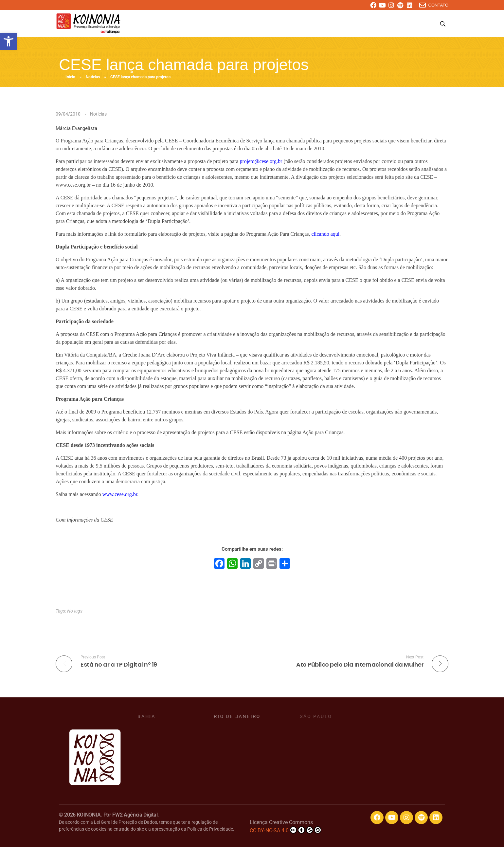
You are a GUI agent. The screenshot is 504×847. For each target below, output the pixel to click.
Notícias (93, 77)
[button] (9, 41)
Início (70, 77)
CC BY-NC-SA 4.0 (286, 830)
